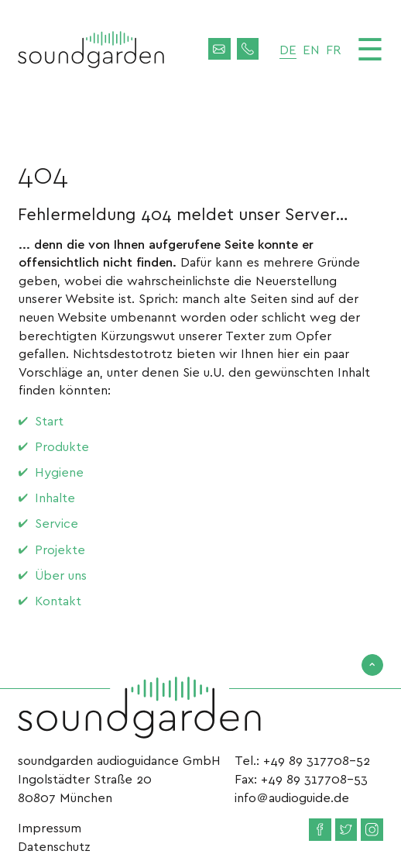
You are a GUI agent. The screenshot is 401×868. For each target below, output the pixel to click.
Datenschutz (54, 846)
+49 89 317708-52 (317, 760)
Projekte (60, 549)
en (311, 49)
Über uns (61, 575)
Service (57, 523)
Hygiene (59, 472)
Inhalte (55, 497)
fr (333, 49)
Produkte (62, 446)
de (288, 49)
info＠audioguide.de (292, 797)
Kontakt (58, 600)
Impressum (50, 827)
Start (49, 420)
